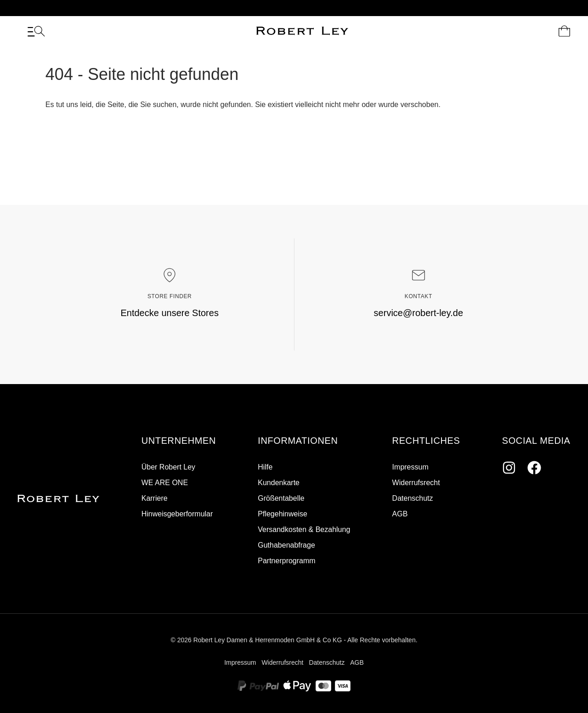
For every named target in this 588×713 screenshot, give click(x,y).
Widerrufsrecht (416, 483)
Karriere (155, 498)
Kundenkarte (279, 483)
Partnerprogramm (286, 561)
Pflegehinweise (283, 514)
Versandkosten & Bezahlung (304, 529)
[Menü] (36, 31)
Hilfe (265, 467)
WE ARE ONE (165, 483)
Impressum (410, 467)
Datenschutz (413, 498)
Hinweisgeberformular (177, 514)
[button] (179, 441)
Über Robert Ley (168, 467)
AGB (400, 514)
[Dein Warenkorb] (564, 31)
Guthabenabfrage (286, 545)
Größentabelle (281, 498)
